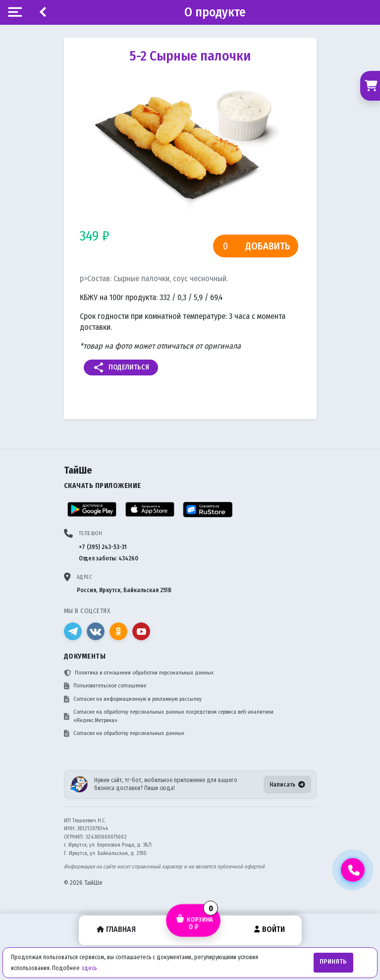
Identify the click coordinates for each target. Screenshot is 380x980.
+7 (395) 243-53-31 (103, 547)
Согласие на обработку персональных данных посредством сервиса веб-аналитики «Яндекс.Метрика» (169, 716)
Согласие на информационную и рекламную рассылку (133, 699)
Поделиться (121, 367)
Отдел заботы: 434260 (109, 558)
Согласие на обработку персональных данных (124, 734)
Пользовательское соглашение (105, 686)
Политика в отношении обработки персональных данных (139, 673)
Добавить (268, 246)
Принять (333, 962)
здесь (89, 968)
